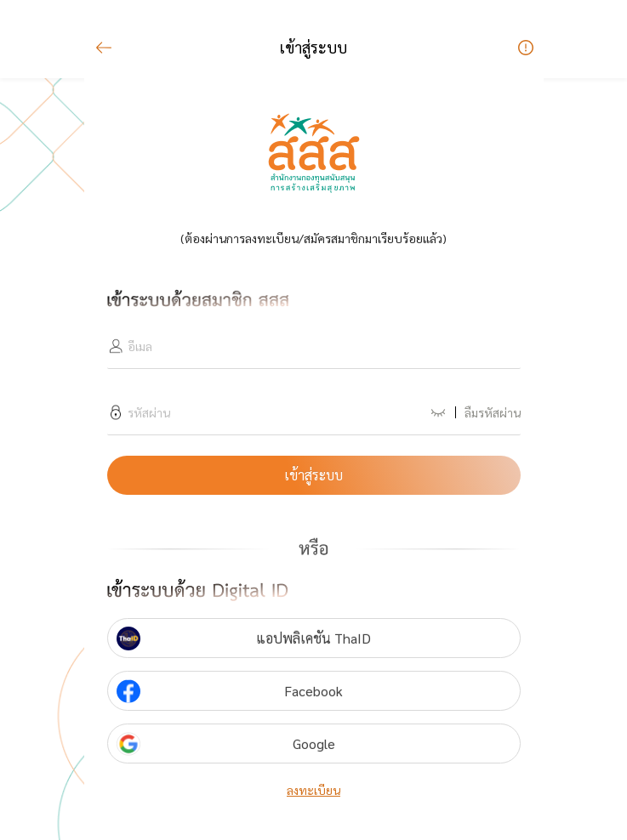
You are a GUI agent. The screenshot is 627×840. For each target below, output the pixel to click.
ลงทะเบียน (313, 790)
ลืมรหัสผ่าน (493, 412)
